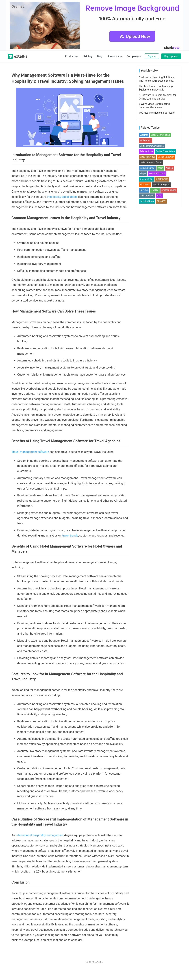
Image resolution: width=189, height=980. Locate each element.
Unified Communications (152, 316)
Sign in (152, 66)
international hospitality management (40, 845)
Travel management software (30, 461)
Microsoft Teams (157, 344)
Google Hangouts (161, 355)
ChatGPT (161, 371)
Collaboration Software (151, 333)
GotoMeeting (146, 349)
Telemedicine (146, 322)
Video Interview (147, 327)
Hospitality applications (62, 206)
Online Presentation (165, 322)
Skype (143, 344)
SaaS (159, 366)
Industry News (147, 371)
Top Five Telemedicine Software (157, 234)
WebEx (170, 338)
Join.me (144, 360)
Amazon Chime (169, 360)
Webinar (144, 305)
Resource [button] (114, 66)
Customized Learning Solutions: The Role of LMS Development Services (157, 202)
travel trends (70, 545)
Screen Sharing (147, 338)
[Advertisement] (94, 30)
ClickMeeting (162, 349)
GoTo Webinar (147, 366)
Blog (100, 66)
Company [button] (132, 66)
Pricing (88, 66)
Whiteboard (146, 311)
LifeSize (155, 360)
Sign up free (171, 66)
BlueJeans (145, 355)
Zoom (160, 338)
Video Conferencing (160, 305)
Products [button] (70, 66)
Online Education (166, 327)
